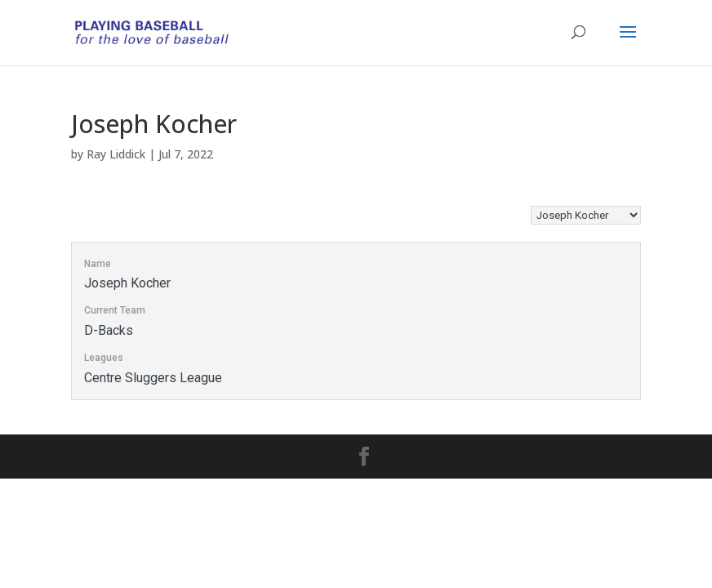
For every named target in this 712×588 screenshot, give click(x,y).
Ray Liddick (116, 154)
